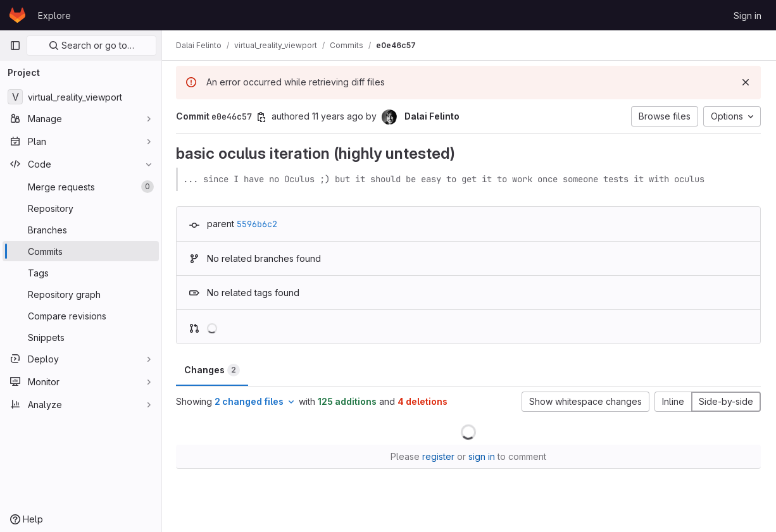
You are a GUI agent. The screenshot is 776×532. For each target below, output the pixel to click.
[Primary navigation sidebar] (15, 46)
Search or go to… (91, 45)
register (439, 456)
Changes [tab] (213, 370)
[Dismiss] (746, 82)
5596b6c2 (258, 224)
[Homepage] (17, 15)
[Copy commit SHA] (263, 117)
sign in (482, 456)
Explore (54, 15)
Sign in (748, 15)
